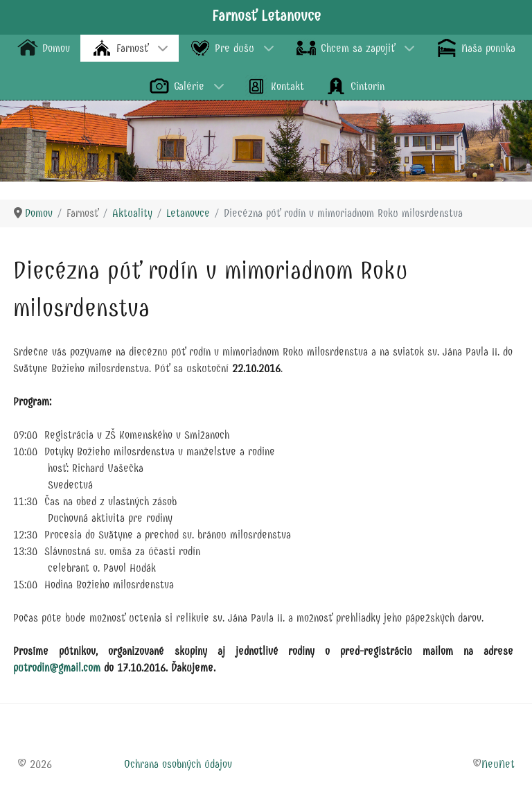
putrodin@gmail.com (57, 668)
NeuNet (498, 764)
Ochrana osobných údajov (178, 764)
